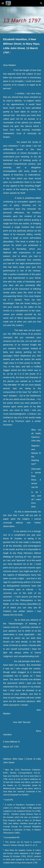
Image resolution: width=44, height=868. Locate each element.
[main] (22, 20)
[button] (3, 3)
